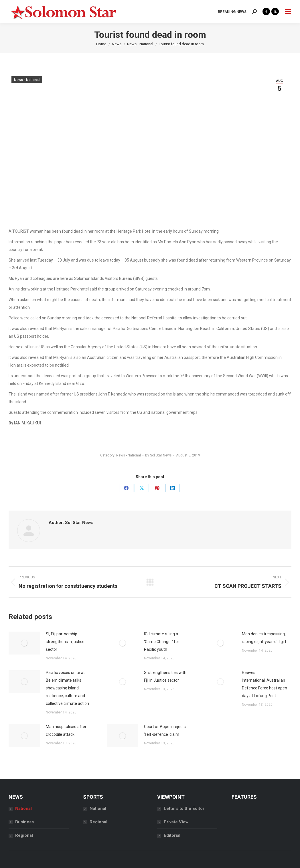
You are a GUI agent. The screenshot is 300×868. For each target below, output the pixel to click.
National (23, 808)
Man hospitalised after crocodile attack (66, 730)
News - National (27, 80)
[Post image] (24, 643)
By (158, 455)
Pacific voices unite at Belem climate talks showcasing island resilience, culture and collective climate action (67, 688)
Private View (176, 822)
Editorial (172, 835)
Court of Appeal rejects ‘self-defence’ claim (165, 730)
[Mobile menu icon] (288, 11)
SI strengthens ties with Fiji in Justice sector (165, 676)
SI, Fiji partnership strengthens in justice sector (65, 642)
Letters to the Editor (184, 808)
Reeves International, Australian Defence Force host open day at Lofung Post (265, 684)
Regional (24, 835)
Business (24, 822)
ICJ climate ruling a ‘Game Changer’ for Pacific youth (162, 642)
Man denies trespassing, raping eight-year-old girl (264, 638)
